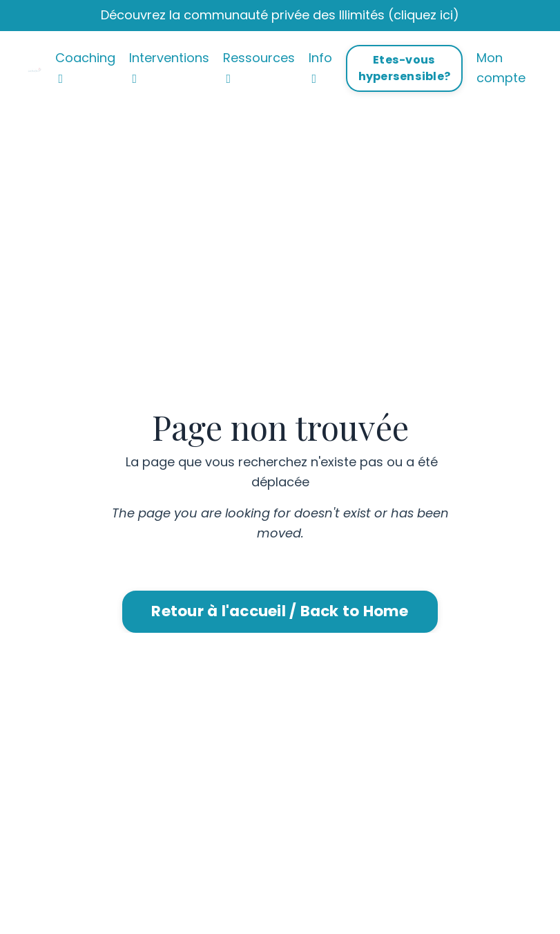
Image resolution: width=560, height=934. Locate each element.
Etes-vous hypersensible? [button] (405, 68)
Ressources (259, 67)
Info (320, 67)
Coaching (85, 67)
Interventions (169, 67)
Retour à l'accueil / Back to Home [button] (280, 611)
